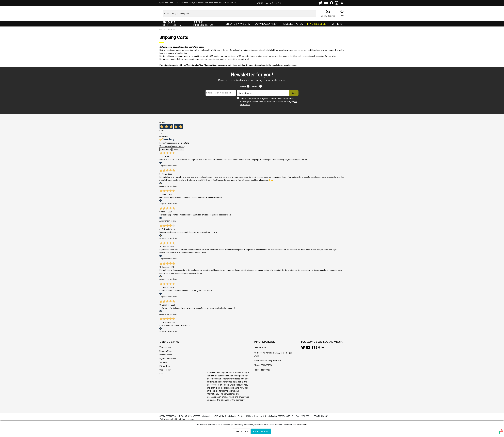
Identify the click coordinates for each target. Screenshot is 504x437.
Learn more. (302, 425)
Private (243, 86)
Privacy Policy (165, 366)
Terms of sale (165, 347)
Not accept (242, 431)
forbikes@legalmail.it (169, 419)
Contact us (277, 3)
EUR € (268, 3)
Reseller (255, 86)
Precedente (166, 149)
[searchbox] (219, 93)
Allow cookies (261, 431)
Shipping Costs (166, 351)
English (261, 3)
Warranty (163, 362)
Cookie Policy (165, 370)
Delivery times (166, 355)
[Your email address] (263, 93)
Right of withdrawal (168, 358)
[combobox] (221, 93)
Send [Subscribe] (294, 93)
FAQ (161, 374)
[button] (176, 24)
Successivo (178, 149)
